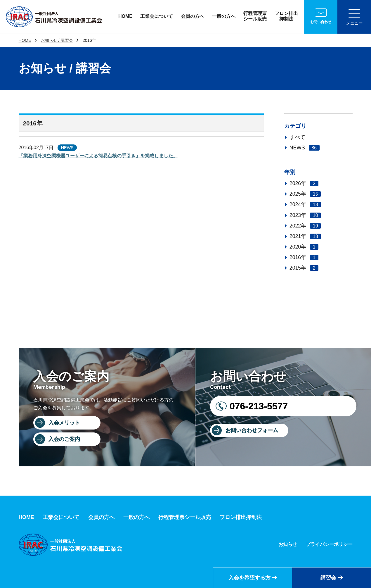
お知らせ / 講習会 (57, 40)
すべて (297, 137)
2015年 (304, 268)
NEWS (305, 148)
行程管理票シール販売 (255, 16)
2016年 (304, 257)
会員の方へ (193, 16)
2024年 (305, 204)
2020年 (304, 247)
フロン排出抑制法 (286, 16)
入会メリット (64, 423)
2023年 (305, 215)
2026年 (304, 183)
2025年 (305, 194)
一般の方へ (224, 16)
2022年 (305, 226)
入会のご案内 (64, 439)
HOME (125, 16)
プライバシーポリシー (329, 544)
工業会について (157, 16)
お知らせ (288, 544)
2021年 (305, 236)
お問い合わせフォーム (252, 430)
